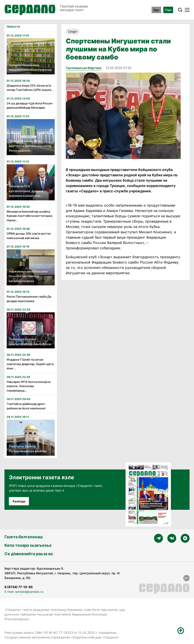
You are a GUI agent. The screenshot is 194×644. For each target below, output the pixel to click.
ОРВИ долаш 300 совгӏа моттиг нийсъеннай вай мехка (29, 236)
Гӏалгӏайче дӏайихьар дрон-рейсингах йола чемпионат (26, 406)
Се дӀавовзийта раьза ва (29, 554)
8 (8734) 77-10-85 (19, 587)
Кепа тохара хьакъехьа (28, 545)
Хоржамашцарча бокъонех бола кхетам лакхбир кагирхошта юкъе (28, 276)
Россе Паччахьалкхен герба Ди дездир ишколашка (29, 299)
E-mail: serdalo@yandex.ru (24, 592)
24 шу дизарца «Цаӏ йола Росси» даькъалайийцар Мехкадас (30, 106)
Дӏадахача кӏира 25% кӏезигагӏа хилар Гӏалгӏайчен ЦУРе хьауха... (30, 88)
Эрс (156, 10)
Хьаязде (19, 501)
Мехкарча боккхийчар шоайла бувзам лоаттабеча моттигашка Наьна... (29, 216)
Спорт (73, 31)
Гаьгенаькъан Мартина (84, 68)
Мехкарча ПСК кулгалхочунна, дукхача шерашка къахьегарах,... (26, 191)
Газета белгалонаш (24, 537)
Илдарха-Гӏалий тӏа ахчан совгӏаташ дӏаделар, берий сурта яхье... (30, 364)
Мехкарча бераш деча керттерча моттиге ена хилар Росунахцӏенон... (30, 146)
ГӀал (168, 10)
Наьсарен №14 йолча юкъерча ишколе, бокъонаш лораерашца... (29, 386)
